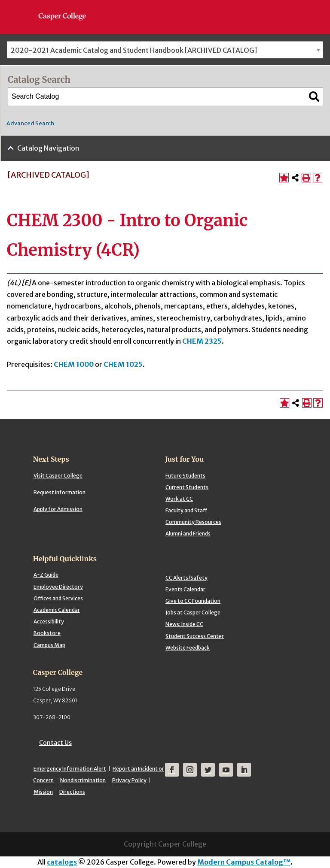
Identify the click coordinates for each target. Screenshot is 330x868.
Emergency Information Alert (70, 769)
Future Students (185, 476)
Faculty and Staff (186, 510)
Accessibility (49, 622)
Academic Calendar (57, 610)
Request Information (60, 492)
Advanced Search (30, 123)
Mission (43, 792)
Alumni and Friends (188, 534)
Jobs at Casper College (193, 612)
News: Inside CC (184, 624)
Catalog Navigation (48, 148)
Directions (72, 792)
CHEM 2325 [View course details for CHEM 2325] (202, 341)
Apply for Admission (58, 509)
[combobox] (165, 50)
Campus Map (49, 645)
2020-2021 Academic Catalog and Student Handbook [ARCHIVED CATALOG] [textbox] (134, 50)
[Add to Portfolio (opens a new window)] (284, 178)
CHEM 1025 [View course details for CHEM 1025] (123, 364)
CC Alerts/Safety (186, 578)
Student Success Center (195, 636)
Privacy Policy (129, 780)
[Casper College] (66, 9)
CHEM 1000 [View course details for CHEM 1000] (74, 364)
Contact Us (55, 743)
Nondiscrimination (83, 780)
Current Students (187, 487)
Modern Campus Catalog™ (244, 862)
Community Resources (193, 522)
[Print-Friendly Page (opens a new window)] (306, 178)
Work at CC (179, 499)
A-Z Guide (46, 575)
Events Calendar (185, 589)
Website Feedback (188, 648)
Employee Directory (58, 587)
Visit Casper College (58, 476)
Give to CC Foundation (193, 601)
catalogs (62, 862)
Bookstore (47, 633)
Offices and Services (58, 598)
